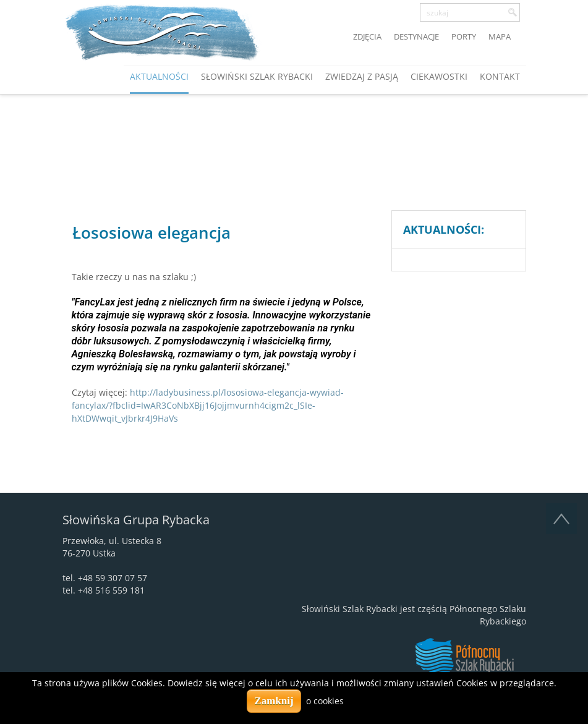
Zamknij (274, 701)
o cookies (325, 701)
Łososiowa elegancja (151, 232)
